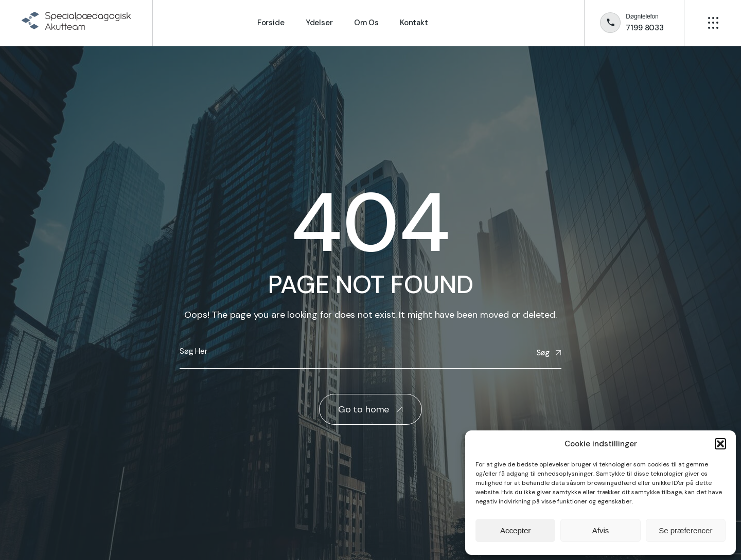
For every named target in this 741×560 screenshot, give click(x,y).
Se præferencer (685, 530)
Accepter (515, 530)
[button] (720, 444)
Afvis (601, 530)
